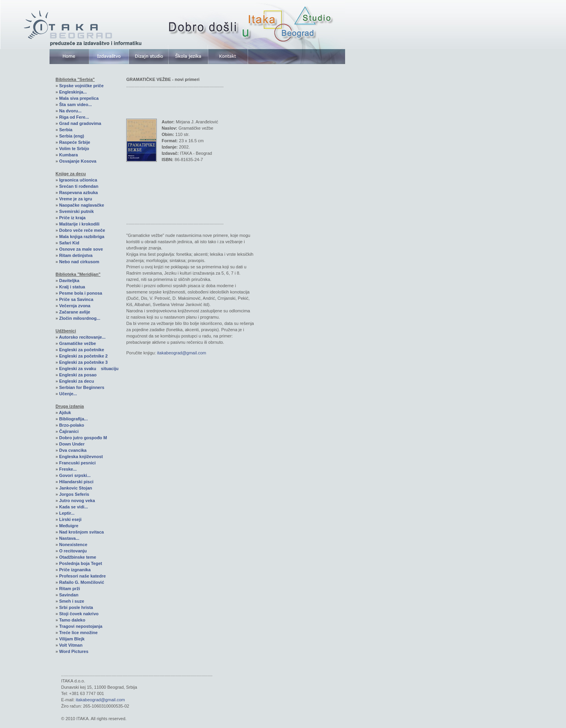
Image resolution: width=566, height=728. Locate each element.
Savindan (69, 595)
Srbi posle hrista (76, 607)
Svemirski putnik (76, 211)
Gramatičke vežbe (77, 343)
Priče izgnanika (75, 570)
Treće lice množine (78, 633)
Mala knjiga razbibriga (82, 237)
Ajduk (65, 413)
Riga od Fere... (74, 117)
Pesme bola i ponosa (80, 293)
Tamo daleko (72, 620)
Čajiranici (69, 431)
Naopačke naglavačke (81, 205)
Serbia (66, 130)
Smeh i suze (72, 601)
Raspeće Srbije (74, 142)
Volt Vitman (71, 645)
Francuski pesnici (77, 463)
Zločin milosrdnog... (80, 318)
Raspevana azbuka (78, 193)
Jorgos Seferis (74, 494)
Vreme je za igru (75, 199)
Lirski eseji (70, 519)
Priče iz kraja (72, 218)
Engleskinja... (73, 92)
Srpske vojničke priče (81, 86)
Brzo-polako (72, 425)
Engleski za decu (76, 381)
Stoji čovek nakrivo (79, 614)
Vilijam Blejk (72, 639)
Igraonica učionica (78, 180)
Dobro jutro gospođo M (83, 438)
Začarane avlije (74, 312)
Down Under (72, 444)
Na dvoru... (70, 111)
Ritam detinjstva (76, 255)
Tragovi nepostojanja (81, 626)
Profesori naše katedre (82, 576)
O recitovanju (73, 551)
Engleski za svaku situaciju (89, 369)
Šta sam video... (75, 105)
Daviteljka (69, 281)
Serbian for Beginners (82, 387)
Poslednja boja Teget (80, 563)
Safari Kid (69, 243)
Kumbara (68, 155)
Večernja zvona (75, 306)
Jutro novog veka (77, 501)
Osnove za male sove (81, 249)
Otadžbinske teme (77, 557)
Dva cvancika (73, 450)
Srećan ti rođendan (79, 186)
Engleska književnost (81, 457)
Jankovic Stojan (75, 488)
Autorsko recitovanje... (82, 337)
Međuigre (69, 526)
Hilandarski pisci (76, 482)
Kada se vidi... (73, 507)
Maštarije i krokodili (79, 224)
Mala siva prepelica (79, 98)
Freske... (68, 469)
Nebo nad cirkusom (79, 262)
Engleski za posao (78, 375)
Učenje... (68, 394)
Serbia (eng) (72, 136)
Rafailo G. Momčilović (81, 582)
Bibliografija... (73, 419)
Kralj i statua (72, 287)
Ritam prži (69, 589)
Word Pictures (74, 651)
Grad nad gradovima (80, 123)
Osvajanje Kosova (78, 161)
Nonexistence (73, 545)
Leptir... (67, 513)
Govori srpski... (75, 475)
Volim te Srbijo (74, 149)
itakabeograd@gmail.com (182, 353)
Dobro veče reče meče (82, 230)
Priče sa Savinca (76, 299)
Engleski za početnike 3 (83, 362)
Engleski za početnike (81, 350)
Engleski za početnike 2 (83, 356)
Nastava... (69, 538)
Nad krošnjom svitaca (81, 532)
